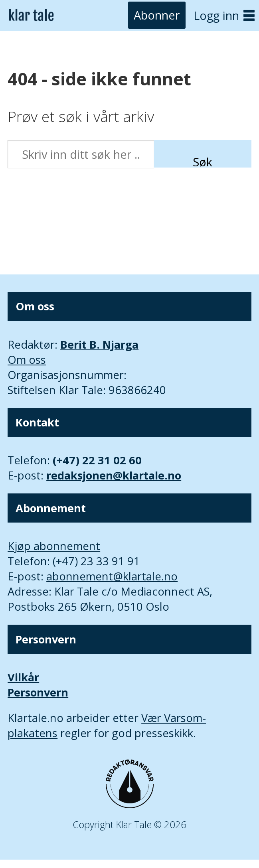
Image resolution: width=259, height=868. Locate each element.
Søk (203, 161)
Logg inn (216, 15)
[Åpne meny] (249, 15)
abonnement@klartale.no (112, 576)
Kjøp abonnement (54, 546)
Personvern (38, 692)
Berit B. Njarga (99, 344)
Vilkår (23, 677)
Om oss (27, 360)
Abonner (157, 15)
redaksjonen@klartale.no (114, 475)
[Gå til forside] (31, 15)
